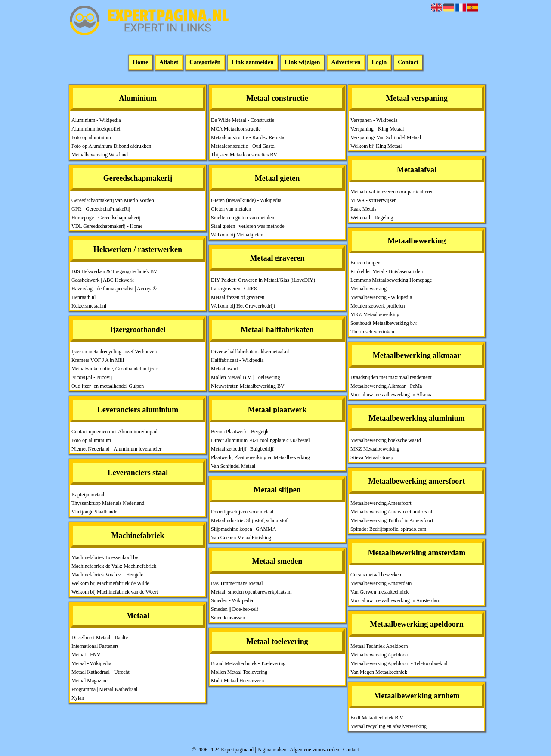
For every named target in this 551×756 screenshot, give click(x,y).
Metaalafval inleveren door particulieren (392, 192)
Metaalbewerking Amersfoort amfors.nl (391, 512)
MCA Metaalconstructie (236, 129)
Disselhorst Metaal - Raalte (100, 638)
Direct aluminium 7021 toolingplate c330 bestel (260, 440)
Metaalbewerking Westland (100, 155)
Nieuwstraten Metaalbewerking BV (248, 386)
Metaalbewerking (368, 289)
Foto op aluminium (91, 137)
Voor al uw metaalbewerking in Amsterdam (395, 600)
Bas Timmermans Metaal (237, 583)
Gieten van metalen (231, 209)
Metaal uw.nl (224, 369)
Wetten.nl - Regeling (372, 218)
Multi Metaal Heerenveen (237, 681)
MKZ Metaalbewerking (375, 314)
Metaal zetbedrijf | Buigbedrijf (242, 449)
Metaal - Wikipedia (91, 663)
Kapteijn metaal (88, 495)
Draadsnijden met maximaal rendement (391, 377)
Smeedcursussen (228, 618)
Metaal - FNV (86, 655)
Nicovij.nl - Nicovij (92, 377)
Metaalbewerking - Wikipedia (381, 297)
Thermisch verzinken (372, 332)
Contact (408, 63)
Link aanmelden (253, 63)
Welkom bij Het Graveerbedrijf (243, 306)
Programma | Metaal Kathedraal (104, 689)
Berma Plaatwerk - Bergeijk (240, 432)
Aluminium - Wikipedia (96, 120)
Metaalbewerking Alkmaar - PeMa (386, 386)
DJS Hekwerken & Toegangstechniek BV (115, 271)
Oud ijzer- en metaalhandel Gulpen (108, 386)
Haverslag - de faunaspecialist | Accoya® (114, 289)
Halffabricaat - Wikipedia (237, 360)
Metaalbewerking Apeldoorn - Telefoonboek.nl (399, 663)
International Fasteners (95, 646)
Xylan (78, 698)
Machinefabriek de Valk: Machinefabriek (114, 566)
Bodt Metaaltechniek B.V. (377, 718)
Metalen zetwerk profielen (378, 306)
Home (140, 63)
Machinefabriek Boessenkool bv (105, 557)
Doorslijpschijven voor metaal (242, 512)
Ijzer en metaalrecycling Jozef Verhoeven (114, 352)
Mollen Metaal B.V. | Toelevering (245, 377)
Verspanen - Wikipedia (374, 120)
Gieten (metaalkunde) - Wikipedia (246, 200)
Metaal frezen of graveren (238, 297)
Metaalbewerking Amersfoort (381, 503)
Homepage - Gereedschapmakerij (106, 218)
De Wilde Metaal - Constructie (243, 120)
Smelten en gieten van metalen (243, 218)
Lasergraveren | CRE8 (234, 289)
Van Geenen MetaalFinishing (241, 538)
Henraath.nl (84, 297)
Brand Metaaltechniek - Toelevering (248, 663)
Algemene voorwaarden (314, 750)
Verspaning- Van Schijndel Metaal (386, 137)
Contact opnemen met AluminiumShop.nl (115, 432)
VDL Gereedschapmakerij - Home (107, 226)
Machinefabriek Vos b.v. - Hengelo (107, 575)
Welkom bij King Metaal (376, 146)
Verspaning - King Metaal (377, 129)
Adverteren (346, 63)
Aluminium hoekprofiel (96, 129)
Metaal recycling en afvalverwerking (388, 726)
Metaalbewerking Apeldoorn (380, 655)
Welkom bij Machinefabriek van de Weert (115, 592)
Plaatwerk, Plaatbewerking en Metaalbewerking (260, 457)
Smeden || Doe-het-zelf (235, 609)
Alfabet (169, 63)
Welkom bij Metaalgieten (237, 235)
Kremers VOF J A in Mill (98, 360)
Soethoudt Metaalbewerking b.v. (384, 323)
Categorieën (205, 63)
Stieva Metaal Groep (372, 457)
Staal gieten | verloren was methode (248, 226)
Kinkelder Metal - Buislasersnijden (387, 271)
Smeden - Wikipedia (232, 600)
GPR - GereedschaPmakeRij (101, 209)
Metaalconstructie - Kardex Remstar (248, 137)
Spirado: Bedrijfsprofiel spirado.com (388, 529)
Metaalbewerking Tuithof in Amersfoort (392, 520)
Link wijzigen (303, 63)
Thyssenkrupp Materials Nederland (108, 503)
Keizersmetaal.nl (89, 306)
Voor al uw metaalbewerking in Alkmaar (392, 395)
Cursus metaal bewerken (376, 575)
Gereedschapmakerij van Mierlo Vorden (113, 200)
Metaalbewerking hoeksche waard (386, 440)
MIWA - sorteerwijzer (373, 200)
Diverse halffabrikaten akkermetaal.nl (250, 352)
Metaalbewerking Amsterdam (381, 583)
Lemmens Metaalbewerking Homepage (391, 280)
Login (379, 63)
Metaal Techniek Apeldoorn (379, 646)
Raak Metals (363, 209)
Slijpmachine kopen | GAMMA (243, 529)
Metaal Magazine (90, 681)
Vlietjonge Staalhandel (95, 512)
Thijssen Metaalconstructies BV (244, 155)
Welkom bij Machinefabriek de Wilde (110, 583)
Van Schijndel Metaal (233, 466)
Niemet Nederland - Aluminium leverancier (116, 449)
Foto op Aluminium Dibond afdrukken (111, 146)
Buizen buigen (365, 263)
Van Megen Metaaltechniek (379, 672)
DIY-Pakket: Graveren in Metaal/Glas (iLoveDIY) (263, 280)
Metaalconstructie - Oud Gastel (243, 146)
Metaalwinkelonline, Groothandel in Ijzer (114, 369)
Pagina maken (272, 750)
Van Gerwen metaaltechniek (379, 592)
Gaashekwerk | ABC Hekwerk (103, 280)
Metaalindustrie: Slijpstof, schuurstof (249, 520)
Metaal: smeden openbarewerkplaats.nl (251, 592)
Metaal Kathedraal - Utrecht (101, 672)
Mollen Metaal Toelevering (239, 672)
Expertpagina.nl (237, 750)
